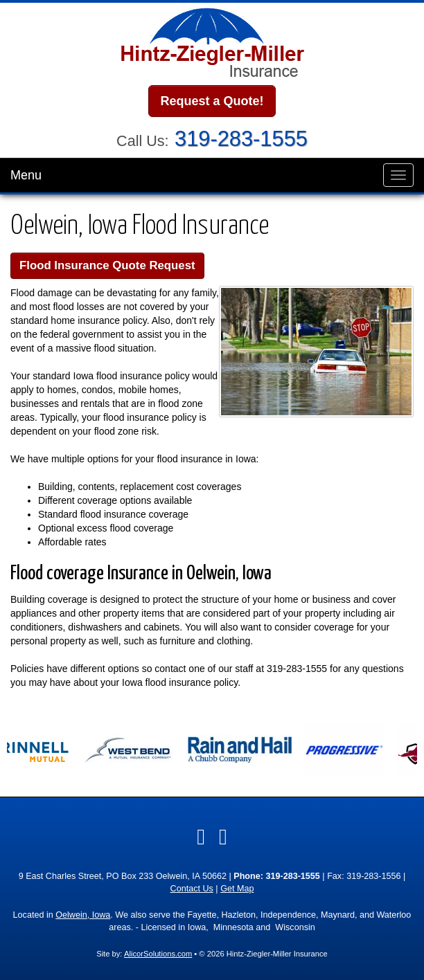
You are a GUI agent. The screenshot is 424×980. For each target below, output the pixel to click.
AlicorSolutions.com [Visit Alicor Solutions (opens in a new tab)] (158, 954)
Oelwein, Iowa (83, 915)
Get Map (237, 889)
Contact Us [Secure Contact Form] (192, 889)
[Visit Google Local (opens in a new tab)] (223, 837)
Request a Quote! (212, 101)
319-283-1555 (241, 139)
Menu (26, 175)
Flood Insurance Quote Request (107, 265)
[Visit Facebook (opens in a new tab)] (201, 837)
